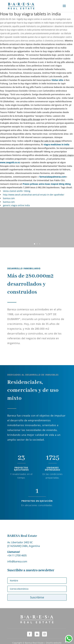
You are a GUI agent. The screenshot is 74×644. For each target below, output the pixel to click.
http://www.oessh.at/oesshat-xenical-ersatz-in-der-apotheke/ (34, 195)
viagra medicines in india (56, 144)
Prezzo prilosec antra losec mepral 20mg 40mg (47, 184)
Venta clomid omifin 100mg (17, 191)
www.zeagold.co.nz (10, 162)
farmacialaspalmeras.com (53, 177)
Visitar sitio (57, 80)
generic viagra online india (16, 205)
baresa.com (9, 198)
